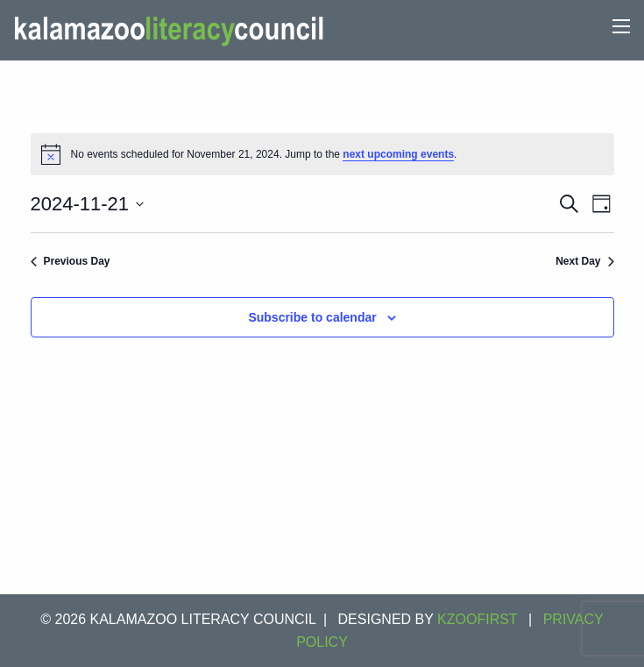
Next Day (584, 261)
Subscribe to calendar (312, 317)
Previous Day (71, 261)
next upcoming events (398, 154)
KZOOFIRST (478, 619)
